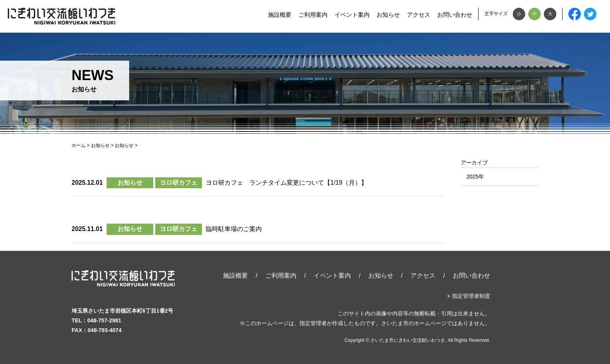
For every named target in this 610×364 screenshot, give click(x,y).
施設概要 (280, 15)
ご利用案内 (313, 15)
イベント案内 (352, 15)
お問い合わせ (455, 15)
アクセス (419, 15)
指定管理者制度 (471, 296)
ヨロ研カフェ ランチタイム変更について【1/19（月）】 (287, 183)
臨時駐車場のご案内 (234, 229)
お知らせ (388, 15)
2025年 (475, 177)
